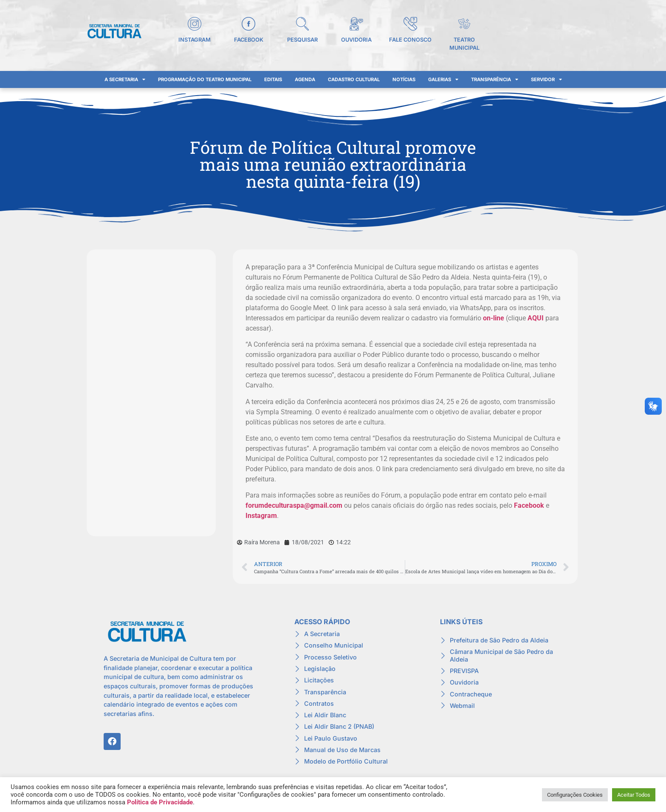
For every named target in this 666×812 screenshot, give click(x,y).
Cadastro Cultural (354, 79)
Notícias (404, 79)
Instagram (195, 40)
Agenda (305, 79)
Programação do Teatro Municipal (205, 79)
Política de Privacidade (160, 802)
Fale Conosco (410, 40)
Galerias (443, 79)
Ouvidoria (356, 40)
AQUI (536, 318)
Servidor (546, 79)
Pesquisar (302, 40)
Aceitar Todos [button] (634, 795)
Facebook (249, 40)
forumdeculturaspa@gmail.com (294, 505)
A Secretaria (125, 79)
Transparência (495, 79)
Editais (273, 79)
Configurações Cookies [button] (575, 795)
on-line (494, 318)
